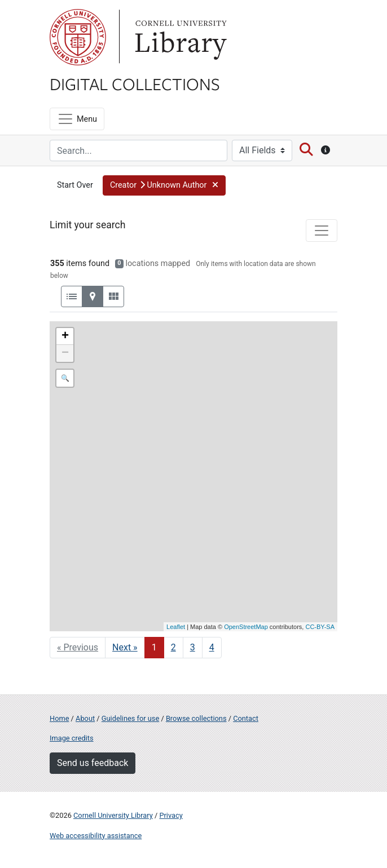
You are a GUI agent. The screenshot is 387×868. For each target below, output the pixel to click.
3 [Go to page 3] (193, 647)
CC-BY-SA (320, 627)
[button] (164, 185)
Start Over (75, 185)
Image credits (72, 738)
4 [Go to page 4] (212, 647)
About (85, 718)
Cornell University (78, 37)
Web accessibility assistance (96, 836)
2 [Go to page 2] (173, 647)
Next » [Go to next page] (125, 647)
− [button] (65, 353)
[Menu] (77, 119)
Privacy (171, 815)
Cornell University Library (113, 815)
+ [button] (65, 336)
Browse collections (196, 718)
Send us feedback (93, 763)
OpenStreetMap (246, 627)
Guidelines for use (130, 718)
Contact (246, 718)
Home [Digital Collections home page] (59, 718)
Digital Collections (135, 83)
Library (179, 37)
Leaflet (176, 627)
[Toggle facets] (322, 231)
